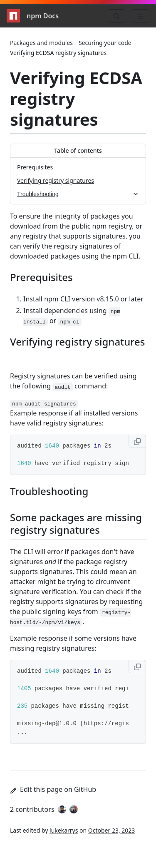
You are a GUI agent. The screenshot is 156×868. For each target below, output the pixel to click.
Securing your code (105, 43)
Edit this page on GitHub (53, 789)
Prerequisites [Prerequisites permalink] (46, 277)
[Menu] (141, 16)
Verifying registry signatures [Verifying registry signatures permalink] (77, 347)
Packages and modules (41, 43)
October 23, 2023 (112, 830)
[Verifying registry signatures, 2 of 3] (78, 181)
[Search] (116, 16)
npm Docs (33, 16)
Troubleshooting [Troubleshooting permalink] (54, 491)
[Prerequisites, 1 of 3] (78, 167)
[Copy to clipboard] (137, 441)
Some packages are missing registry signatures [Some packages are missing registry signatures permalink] (76, 524)
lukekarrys (64, 830)
